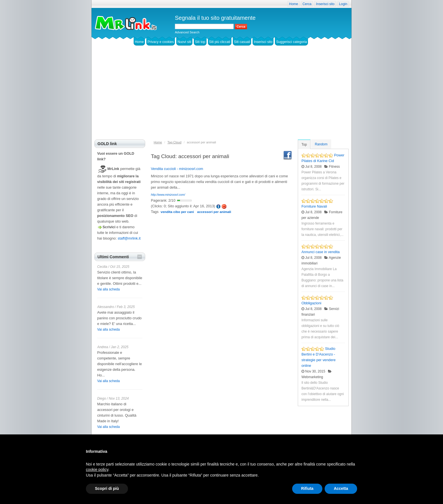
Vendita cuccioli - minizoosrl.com (177, 169)
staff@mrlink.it (129, 238)
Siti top (200, 42)
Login (343, 4)
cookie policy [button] (97, 469)
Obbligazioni (311, 303)
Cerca (307, 4)
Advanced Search (187, 32)
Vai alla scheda (108, 289)
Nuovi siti (184, 42)
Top (304, 145)
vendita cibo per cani (177, 212)
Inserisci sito (325, 4)
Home (294, 4)
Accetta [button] (341, 488)
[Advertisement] (221, 97)
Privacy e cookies (161, 42)
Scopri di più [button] (107, 488)
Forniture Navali (314, 206)
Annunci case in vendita (321, 252)
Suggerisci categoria (291, 42)
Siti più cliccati (220, 42)
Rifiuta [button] (307, 488)
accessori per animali (214, 212)
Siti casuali (242, 42)
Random (321, 144)
